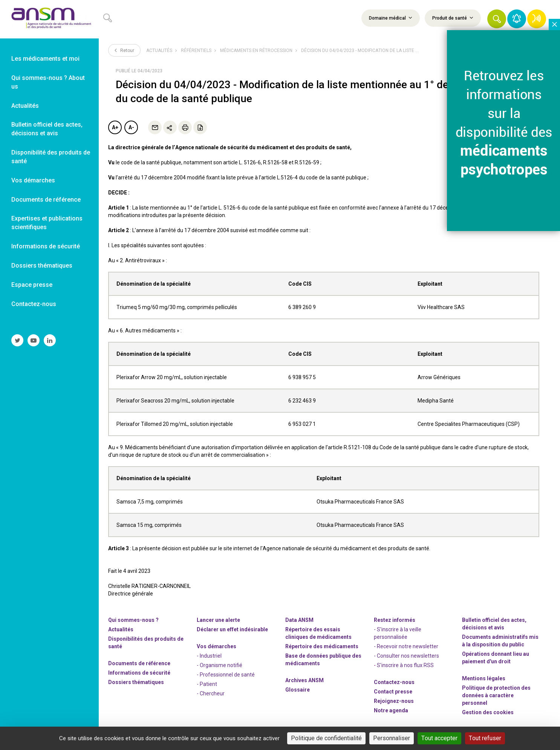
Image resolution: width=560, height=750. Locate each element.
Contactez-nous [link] (34, 304)
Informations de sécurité (139, 673)
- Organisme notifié (220, 665)
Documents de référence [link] (46, 200)
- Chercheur (211, 693)
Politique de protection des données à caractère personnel (496, 695)
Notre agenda (391, 710)
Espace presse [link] (32, 285)
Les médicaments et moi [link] (45, 59)
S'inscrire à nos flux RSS (405, 665)
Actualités (159, 51)
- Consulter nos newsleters (406, 656)
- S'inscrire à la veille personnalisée (398, 633)
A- (131, 127)
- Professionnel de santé (226, 675)
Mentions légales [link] (484, 678)
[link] (49, 19)
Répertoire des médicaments (322, 646)
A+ (115, 127)
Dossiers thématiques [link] (42, 266)
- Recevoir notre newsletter (406, 646)
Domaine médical (391, 18)
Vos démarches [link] (33, 180)
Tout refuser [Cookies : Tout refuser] (485, 738)
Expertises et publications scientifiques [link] (47, 223)
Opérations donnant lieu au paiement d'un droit (496, 658)
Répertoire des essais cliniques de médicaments (318, 633)
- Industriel (209, 656)
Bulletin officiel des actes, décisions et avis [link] (47, 129)
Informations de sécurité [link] (46, 246)
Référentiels (196, 51)
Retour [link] (124, 50)
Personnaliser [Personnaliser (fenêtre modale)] (392, 738)
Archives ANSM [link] (304, 680)
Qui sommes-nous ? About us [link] (48, 82)
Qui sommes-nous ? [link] (133, 620)
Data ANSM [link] (299, 620)
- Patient (207, 684)
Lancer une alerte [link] (218, 620)
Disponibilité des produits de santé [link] (51, 157)
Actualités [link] (25, 106)
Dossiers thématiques (136, 682)
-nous (394, 701)
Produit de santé (453, 18)
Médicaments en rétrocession (256, 51)
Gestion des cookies (488, 712)
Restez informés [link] (395, 620)
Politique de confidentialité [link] (326, 738)
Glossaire (298, 690)
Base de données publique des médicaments (323, 660)
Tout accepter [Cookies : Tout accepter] (439, 738)
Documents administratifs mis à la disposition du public (500, 641)
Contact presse (393, 692)
